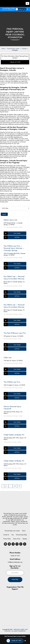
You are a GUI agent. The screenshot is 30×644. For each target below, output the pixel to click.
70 (19, 486)
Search (4, 214)
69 (15, 486)
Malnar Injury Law (10, 220)
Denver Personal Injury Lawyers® (12, 408)
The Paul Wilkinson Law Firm (15, 333)
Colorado (24, 49)
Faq (13, 535)
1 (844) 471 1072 (15, 62)
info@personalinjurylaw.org (15, 562)
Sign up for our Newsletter (15, 567)
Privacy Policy (7, 539)
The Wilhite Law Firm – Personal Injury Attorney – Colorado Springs (14, 248)
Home (3, 49)
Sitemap (25, 539)
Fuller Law (8, 357)
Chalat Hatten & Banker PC (14, 435)
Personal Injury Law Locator (12, 531)
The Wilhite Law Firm (12, 382)
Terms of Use (17, 539)
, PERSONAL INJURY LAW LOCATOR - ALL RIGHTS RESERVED (16, 630)
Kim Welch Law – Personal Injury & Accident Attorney (14, 278)
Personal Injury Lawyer (13, 49)
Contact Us (6, 535)
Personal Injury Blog (21, 535)
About (24, 531)
